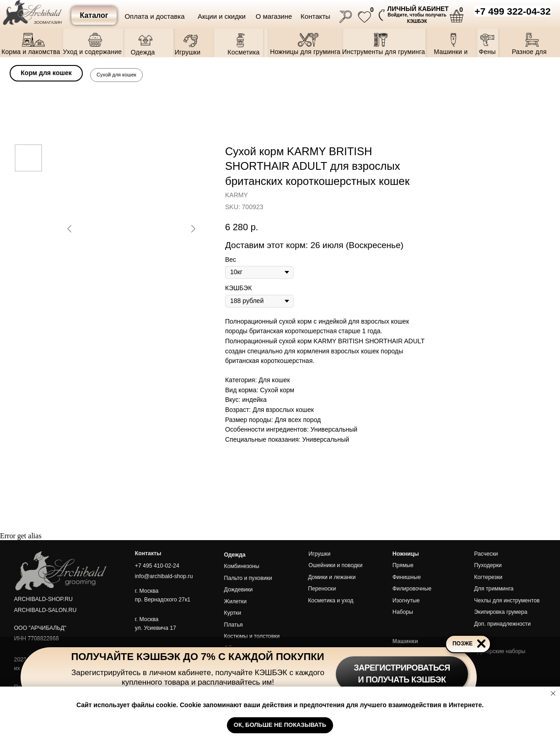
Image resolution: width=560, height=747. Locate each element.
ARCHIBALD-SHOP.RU (43, 599)
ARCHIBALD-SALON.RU (46, 610)
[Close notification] (553, 693)
